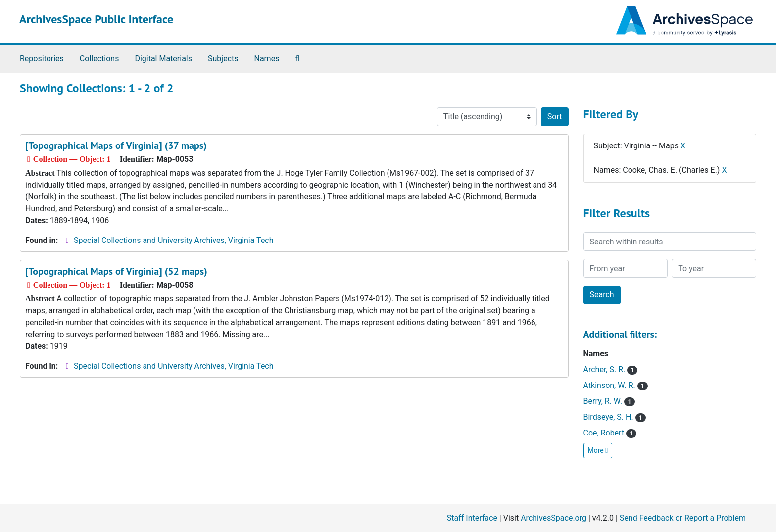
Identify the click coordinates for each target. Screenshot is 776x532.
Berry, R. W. (609, 401)
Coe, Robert (610, 433)
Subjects (223, 59)
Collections (99, 59)
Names (267, 59)
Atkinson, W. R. (616, 385)
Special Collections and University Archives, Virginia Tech (173, 240)
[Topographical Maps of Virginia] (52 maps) (116, 271)
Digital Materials (163, 59)
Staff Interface (472, 518)
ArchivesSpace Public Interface (96, 19)
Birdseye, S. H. (615, 417)
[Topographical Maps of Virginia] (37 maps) (116, 145)
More (598, 450)
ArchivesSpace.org (554, 518)
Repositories (42, 59)
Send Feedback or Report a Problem (683, 518)
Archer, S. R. (611, 369)
